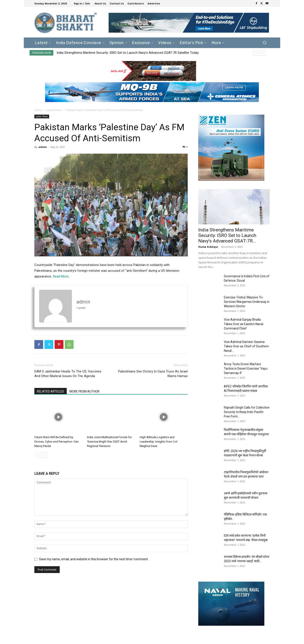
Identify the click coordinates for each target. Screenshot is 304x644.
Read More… (62, 276)
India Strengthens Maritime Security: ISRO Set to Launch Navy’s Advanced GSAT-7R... (227, 235)
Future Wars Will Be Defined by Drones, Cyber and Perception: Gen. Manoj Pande (57, 442)
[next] (263, 53)
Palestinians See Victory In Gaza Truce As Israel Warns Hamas (153, 374)
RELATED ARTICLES (51, 391)
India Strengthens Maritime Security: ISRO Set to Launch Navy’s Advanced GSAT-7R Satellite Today (128, 53)
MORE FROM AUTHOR (85, 391)
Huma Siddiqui (208, 247)
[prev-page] (37, 455)
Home (38, 110)
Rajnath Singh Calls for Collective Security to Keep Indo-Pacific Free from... (247, 412)
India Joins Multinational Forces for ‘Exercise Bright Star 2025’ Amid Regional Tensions (109, 442)
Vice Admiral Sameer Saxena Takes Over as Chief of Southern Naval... (246, 346)
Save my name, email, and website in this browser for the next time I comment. (94, 559)
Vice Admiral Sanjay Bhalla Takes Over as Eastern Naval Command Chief (244, 324)
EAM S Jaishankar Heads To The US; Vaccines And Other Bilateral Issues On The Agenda (68, 374)
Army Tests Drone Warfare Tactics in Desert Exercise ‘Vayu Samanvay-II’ (246, 369)
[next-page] (44, 455)
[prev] (256, 53)
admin (43, 147)
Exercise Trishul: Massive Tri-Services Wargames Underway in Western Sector (247, 302)
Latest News (54, 110)
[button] (264, 43)
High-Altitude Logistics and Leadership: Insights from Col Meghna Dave (158, 442)
